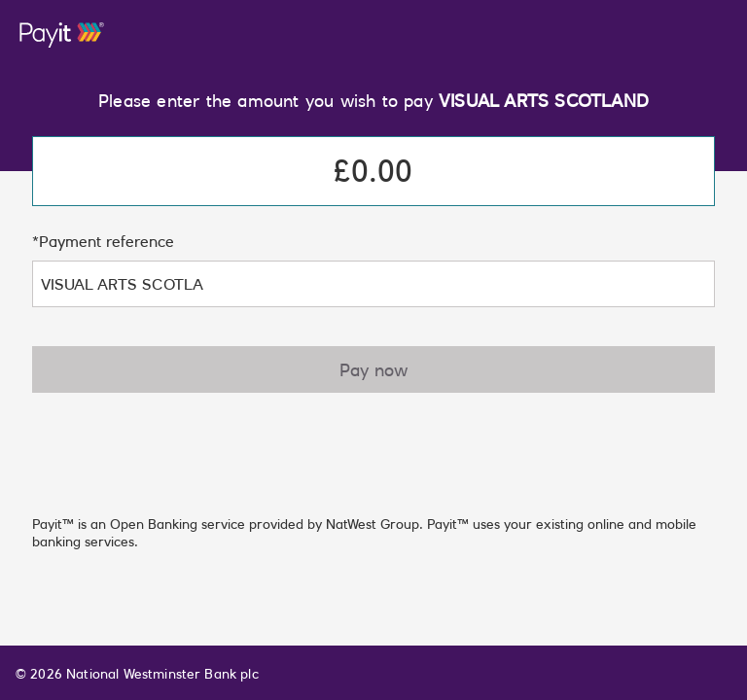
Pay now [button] (373, 370)
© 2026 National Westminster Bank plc (137, 674)
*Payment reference (103, 241)
